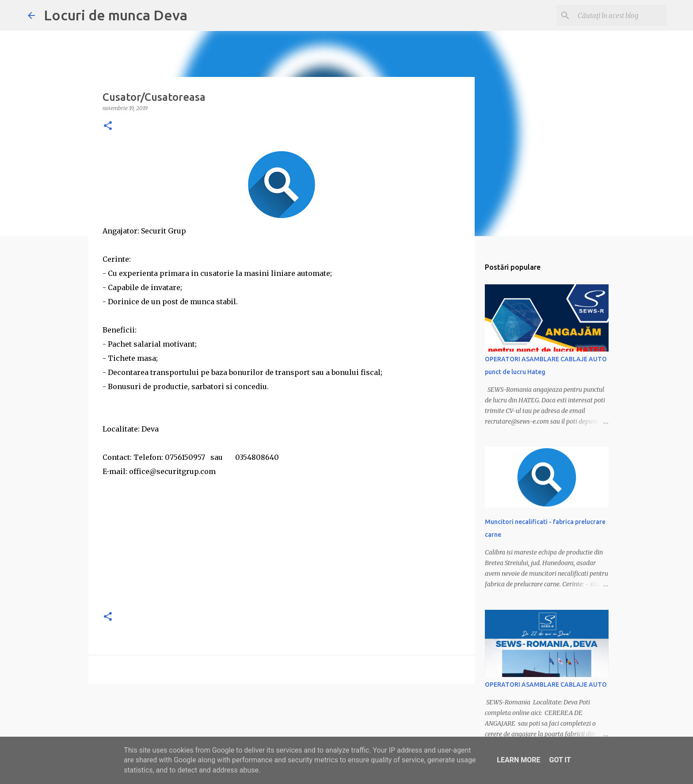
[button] (108, 126)
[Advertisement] (282, 540)
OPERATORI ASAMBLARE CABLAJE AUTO (546, 685)
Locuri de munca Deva (116, 15)
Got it (560, 760)
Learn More (518, 760)
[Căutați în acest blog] (621, 15)
